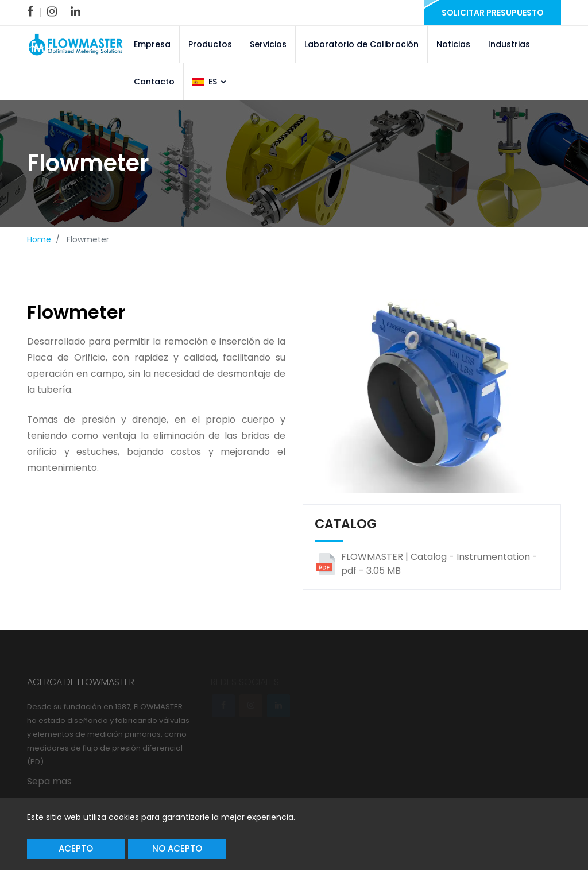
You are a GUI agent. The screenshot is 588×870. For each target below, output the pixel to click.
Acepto (76, 848)
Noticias (453, 44)
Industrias (509, 44)
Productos (210, 44)
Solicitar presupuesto (493, 13)
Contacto (154, 82)
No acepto (177, 848)
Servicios (268, 44)
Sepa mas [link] (49, 781)
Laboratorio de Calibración (361, 44)
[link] (30, 11)
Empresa (152, 44)
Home (39, 239)
